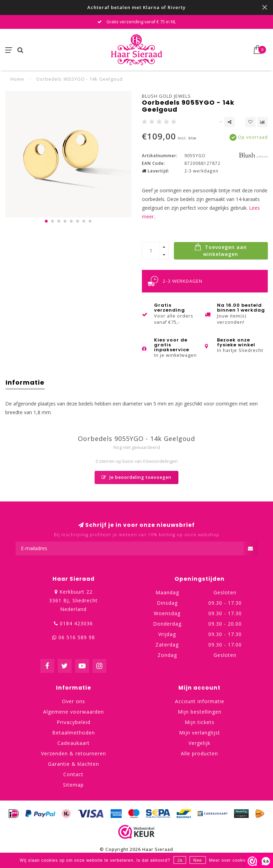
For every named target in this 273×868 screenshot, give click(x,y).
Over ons (74, 701)
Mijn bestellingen (200, 712)
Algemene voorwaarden (74, 712)
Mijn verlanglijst (200, 733)
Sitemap (73, 785)
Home (17, 79)
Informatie (25, 382)
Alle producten (199, 753)
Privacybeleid (74, 722)
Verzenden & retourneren (74, 753)
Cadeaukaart (74, 743)
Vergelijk (199, 743)
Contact (73, 774)
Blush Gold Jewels (166, 96)
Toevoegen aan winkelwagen (221, 250)
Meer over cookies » (231, 860)
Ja (180, 860)
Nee (198, 860)
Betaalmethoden (74, 733)
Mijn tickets (200, 722)
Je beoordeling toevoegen (136, 477)
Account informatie (200, 701)
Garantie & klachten (74, 764)
